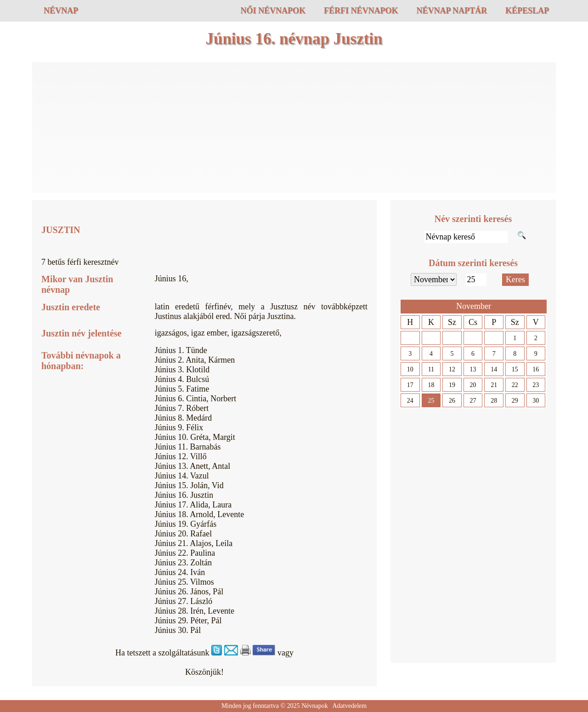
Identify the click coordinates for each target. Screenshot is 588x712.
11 (431, 369)
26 (452, 401)
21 (494, 385)
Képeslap (527, 11)
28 (494, 401)
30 (536, 401)
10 (410, 369)
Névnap (61, 11)
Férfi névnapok (361, 11)
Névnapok (315, 706)
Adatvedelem (349, 706)
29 (515, 401)
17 (410, 385)
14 (494, 369)
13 (473, 369)
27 (473, 401)
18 (431, 385)
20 (473, 385)
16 (536, 369)
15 (515, 369)
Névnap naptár (452, 11)
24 (410, 401)
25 (431, 401)
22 (515, 385)
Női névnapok (273, 11)
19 (452, 385)
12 (452, 369)
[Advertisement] (294, 129)
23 (536, 385)
